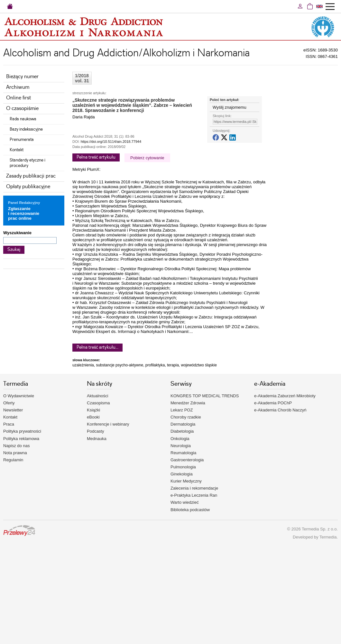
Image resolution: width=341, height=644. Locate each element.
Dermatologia (183, 424)
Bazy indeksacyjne (26, 129)
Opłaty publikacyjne (28, 187)
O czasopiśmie (22, 109)
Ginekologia (182, 474)
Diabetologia (182, 431)
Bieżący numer (22, 77)
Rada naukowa (23, 119)
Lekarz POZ (182, 410)
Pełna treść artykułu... (97, 347)
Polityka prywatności (22, 431)
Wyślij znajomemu (230, 107)
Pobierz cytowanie (147, 158)
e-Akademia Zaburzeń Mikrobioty (285, 396)
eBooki (93, 417)
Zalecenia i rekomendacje (194, 488)
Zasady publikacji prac (31, 176)
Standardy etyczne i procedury (28, 163)
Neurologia (181, 446)
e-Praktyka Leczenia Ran (194, 495)
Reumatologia (183, 453)
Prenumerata (22, 140)
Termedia (328, 537)
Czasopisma (98, 403)
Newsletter (13, 410)
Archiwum (18, 87)
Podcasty (95, 431)
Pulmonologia (183, 467)
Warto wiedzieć (185, 502)
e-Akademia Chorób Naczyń (280, 410)
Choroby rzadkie (186, 417)
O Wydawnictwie (19, 396)
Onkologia (180, 439)
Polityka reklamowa (21, 439)
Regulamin (13, 460)
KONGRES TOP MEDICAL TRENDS (205, 396)
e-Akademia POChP (273, 403)
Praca (9, 424)
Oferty (9, 403)
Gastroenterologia (187, 460)
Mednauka (97, 439)
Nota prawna (15, 453)
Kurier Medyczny (186, 481)
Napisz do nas (16, 446)
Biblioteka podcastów (190, 510)
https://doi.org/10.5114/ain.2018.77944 (111, 142)
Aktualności (97, 396)
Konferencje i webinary (108, 424)
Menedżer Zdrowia (188, 403)
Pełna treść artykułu (96, 157)
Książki (93, 410)
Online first (18, 98)
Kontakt (17, 150)
